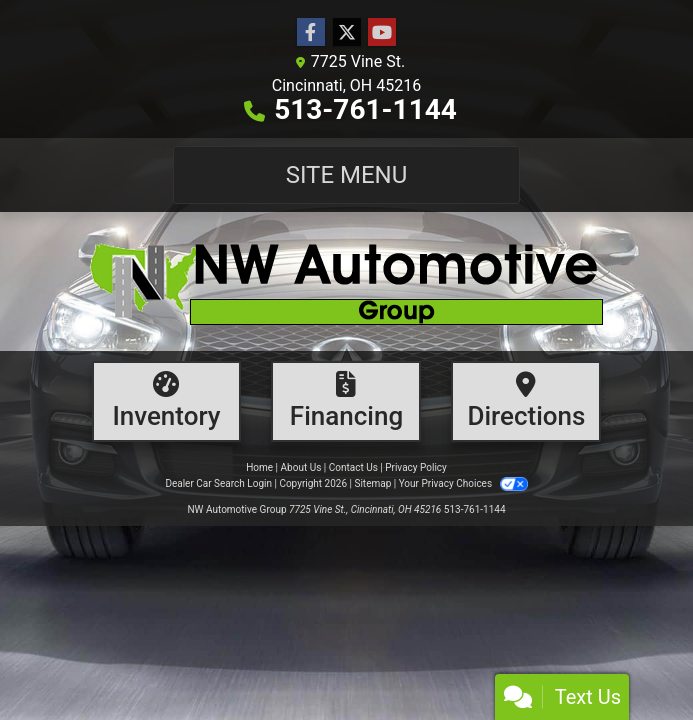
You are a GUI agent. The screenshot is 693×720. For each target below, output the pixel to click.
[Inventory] (167, 401)
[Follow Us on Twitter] (347, 33)
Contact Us (353, 467)
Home (259, 467)
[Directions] (526, 401)
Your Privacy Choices (463, 483)
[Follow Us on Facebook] (311, 33)
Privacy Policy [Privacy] (416, 467)
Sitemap (372, 483)
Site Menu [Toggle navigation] (347, 175)
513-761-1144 (365, 109)
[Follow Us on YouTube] (382, 33)
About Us (301, 467)
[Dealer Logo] (346, 281)
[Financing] (346, 401)
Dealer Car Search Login (218, 483)
